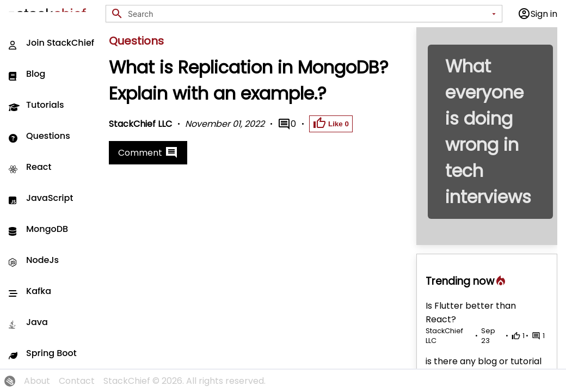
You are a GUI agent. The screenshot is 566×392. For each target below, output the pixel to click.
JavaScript (41, 198)
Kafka (30, 291)
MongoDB (38, 229)
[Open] (494, 14)
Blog (27, 74)
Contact (77, 381)
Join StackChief (51, 43)
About (37, 381)
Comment (148, 152)
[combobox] (307, 14)
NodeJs (34, 260)
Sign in (537, 14)
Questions (39, 136)
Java (28, 322)
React (30, 167)
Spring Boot (43, 353)
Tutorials (36, 105)
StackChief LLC (140, 124)
